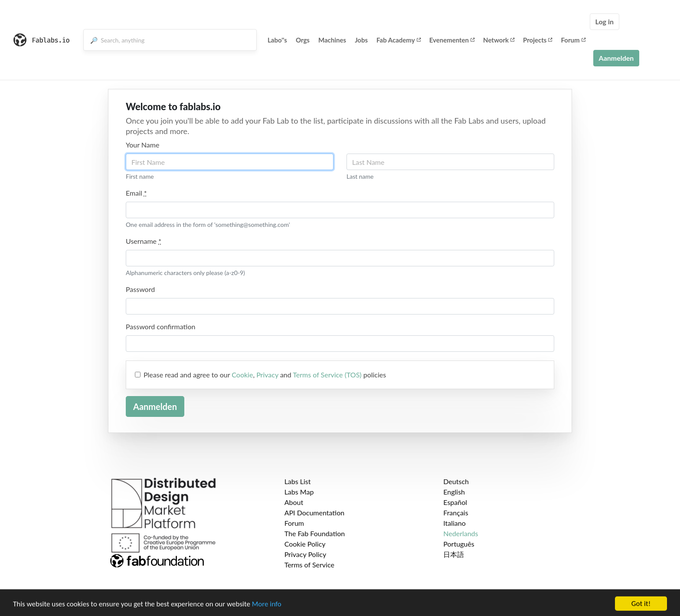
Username (144, 241)
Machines (332, 40)
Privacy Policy (306, 554)
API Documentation (315, 513)
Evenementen (452, 40)
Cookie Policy (305, 544)
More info (267, 609)
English (454, 492)
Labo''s (277, 40)
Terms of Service (309, 565)
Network (499, 40)
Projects (538, 40)
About (294, 502)
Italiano (454, 523)
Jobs (361, 40)
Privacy (267, 375)
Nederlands (461, 533)
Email (136, 193)
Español (455, 502)
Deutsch (456, 481)
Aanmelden (616, 58)
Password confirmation (160, 326)
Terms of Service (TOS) (327, 375)
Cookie (242, 375)
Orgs (303, 40)
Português (459, 544)
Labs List (298, 481)
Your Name (142, 145)
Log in (605, 21)
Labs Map (299, 492)
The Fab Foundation (315, 533)
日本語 (454, 554)
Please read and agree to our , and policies (265, 375)
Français (456, 513)
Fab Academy (399, 40)
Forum (573, 40)
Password (140, 289)
